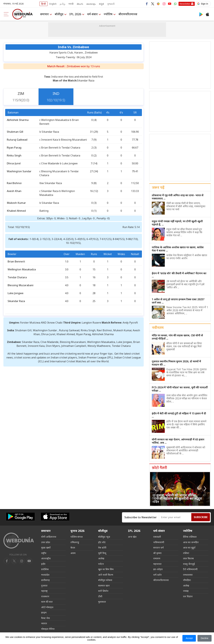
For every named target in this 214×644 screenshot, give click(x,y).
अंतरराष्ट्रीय (46, 558)
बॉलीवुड (59, 14)
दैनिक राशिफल (190, 537)
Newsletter (185, 4)
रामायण (157, 558)
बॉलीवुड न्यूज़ (104, 537)
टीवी (100, 596)
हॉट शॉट (102, 542)
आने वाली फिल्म (106, 575)
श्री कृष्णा (157, 553)
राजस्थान (45, 596)
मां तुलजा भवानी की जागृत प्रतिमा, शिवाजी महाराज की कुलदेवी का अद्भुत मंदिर (177, 498)
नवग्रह (186, 591)
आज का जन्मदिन (191, 542)
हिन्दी (43, 4)
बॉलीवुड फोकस (105, 580)
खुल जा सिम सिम (106, 569)
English (53, 4)
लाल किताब (188, 558)
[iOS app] (55, 517)
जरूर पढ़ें (158, 187)
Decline (205, 638)
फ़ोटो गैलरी (159, 468)
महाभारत (157, 564)
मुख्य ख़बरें (46, 548)
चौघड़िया (187, 580)
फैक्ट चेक (46, 618)
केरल (73, 548)
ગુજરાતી (111, 4)
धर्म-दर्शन (157, 575)
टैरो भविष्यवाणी (190, 569)
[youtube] (22, 561)
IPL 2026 (75, 14)
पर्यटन (101, 564)
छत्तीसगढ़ (45, 580)
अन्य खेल (132, 537)
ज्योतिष (108, 14)
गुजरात (44, 585)
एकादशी (157, 537)
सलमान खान (104, 585)
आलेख (101, 558)
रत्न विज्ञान (188, 596)
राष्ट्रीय (44, 553)
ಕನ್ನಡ (101, 4)
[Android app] (20, 517)
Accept (189, 638)
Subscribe (201, 517)
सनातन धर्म (158, 548)
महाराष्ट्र (44, 591)
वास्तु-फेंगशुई (189, 564)
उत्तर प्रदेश (46, 542)
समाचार (44, 14)
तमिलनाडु (75, 542)
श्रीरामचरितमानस (128, 14)
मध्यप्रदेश (45, 575)
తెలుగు (80, 4)
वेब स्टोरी (102, 548)
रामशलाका (188, 575)
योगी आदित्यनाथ (49, 537)
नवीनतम (158, 327)
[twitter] (14, 561)
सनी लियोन (103, 591)
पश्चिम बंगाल (77, 537)
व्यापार (44, 623)
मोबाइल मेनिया (48, 629)
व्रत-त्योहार (158, 569)
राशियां (186, 553)
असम (73, 553)
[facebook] (7, 561)
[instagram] (29, 561)
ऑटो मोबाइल (47, 607)
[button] (203, 4)
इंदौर (43, 564)
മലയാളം (91, 4)
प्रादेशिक (45, 569)
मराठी (71, 4)
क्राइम (44, 612)
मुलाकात (102, 602)
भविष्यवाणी (159, 542)
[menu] (6, 14)
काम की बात (47, 602)
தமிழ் (63, 4)
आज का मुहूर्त (189, 548)
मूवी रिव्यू (102, 553)
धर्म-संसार (92, 14)
